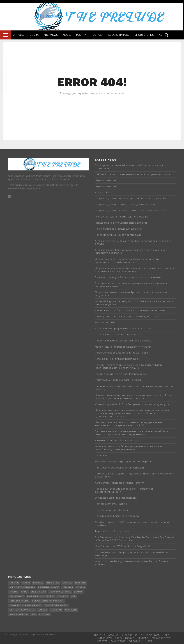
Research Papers (118, 35)
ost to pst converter (22, 610)
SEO (34, 614)
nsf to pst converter (22, 587)
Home (166, 635)
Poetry (81, 35)
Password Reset (161, 638)
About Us (99, 635)
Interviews (51, 35)
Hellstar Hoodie (19, 601)
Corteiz (67, 583)
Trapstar (56, 610)
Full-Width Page (150, 635)
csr (73, 596)
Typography (136, 641)
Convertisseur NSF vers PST (26, 605)
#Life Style (53, 583)
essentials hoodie (49, 587)
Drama (34, 35)
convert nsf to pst (56, 605)
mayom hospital (19, 614)
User (149, 641)
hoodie (14, 592)
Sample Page (118, 641)
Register (102, 641)
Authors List (129, 635)
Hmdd (24, 592)
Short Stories (144, 35)
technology (17, 596)
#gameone (71, 610)
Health (26, 583)
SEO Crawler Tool (60, 592)
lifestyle (80, 583)
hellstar (68, 587)
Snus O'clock (38, 592)
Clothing (44, 614)
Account (113, 635)
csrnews (63, 596)
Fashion (14, 583)
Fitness (81, 587)
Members (143, 638)
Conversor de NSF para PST (48, 601)
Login (119, 638)
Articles (19, 35)
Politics (96, 35)
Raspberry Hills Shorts (41, 596)
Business (38, 583)
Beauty (78, 592)
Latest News (105, 638)
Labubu (43, 610)
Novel (67, 35)
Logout (130, 638)
